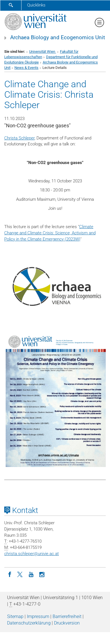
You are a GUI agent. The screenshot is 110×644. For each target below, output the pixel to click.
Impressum (38, 616)
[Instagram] (42, 574)
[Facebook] (10, 574)
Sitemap (15, 616)
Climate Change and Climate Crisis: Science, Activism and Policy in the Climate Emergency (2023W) (50, 233)
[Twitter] (20, 574)
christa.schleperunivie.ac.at (32, 554)
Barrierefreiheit (67, 616)
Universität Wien (43, 52)
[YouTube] (31, 574)
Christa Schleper (19, 138)
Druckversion (67, 623)
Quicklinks (36, 5)
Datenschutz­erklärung (29, 623)
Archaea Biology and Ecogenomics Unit (58, 38)
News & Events (26, 68)
